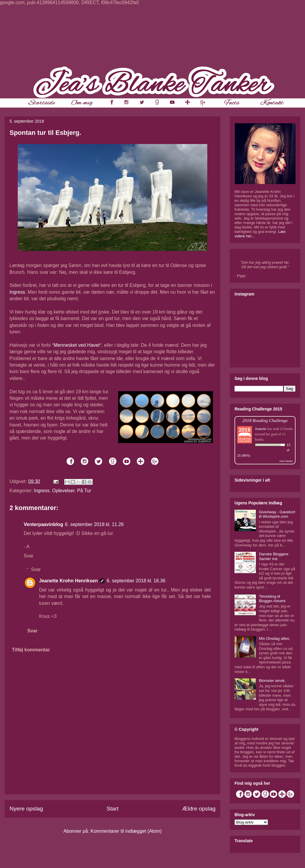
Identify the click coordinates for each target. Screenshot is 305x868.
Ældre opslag (199, 809)
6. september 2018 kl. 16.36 (136, 581)
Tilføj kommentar (31, 650)
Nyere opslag (26, 809)
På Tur (84, 491)
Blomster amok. (272, 681)
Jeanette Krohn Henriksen (68, 581)
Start (113, 809)
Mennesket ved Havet (77, 345)
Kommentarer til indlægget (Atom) (126, 831)
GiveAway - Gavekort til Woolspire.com (277, 514)
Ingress (17, 292)
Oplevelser (63, 491)
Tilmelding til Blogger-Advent (272, 599)
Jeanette (261, 429)
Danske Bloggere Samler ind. (274, 556)
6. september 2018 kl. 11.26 (94, 524)
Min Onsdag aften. (274, 638)
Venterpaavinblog (43, 524)
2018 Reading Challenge (265, 420)
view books (286, 461)
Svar (29, 556)
